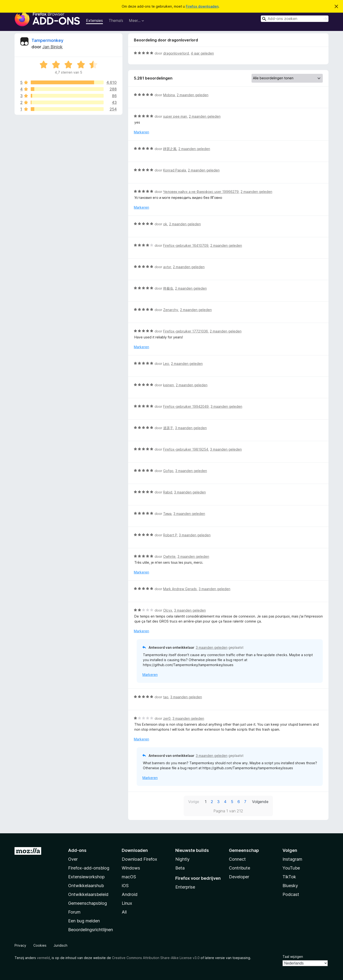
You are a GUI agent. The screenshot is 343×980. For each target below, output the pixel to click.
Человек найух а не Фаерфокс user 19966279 (201, 192)
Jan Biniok (52, 47)
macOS (129, 877)
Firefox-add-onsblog (89, 868)
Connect (237, 859)
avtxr (167, 267)
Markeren (141, 132)
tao (166, 697)
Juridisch (61, 945)
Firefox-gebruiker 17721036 (186, 331)
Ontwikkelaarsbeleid (88, 894)
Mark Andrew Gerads (180, 589)
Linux (127, 903)
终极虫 (168, 288)
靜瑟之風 (170, 149)
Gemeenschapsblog (88, 903)
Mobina (169, 95)
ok (165, 224)
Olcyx (168, 610)
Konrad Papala (175, 170)
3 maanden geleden (226, 406)
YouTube (291, 868)
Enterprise (185, 887)
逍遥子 (168, 428)
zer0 (167, 718)
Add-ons (77, 850)
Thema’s (116, 20)
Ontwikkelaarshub (86, 886)
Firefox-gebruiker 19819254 (186, 449)
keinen (169, 385)
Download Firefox (139, 859)
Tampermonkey (47, 40)
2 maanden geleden (193, 95)
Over (73, 859)
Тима (167, 514)
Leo (166, 364)
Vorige (194, 802)
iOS (125, 886)
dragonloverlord (176, 53)
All (124, 912)
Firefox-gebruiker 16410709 (186, 245)
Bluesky (290, 886)
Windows (131, 868)
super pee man (175, 116)
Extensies (94, 20)
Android (130, 894)
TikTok (289, 877)
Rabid (168, 492)
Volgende (260, 802)
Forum (74, 912)
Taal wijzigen (293, 957)
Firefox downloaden (202, 6)
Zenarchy (171, 310)
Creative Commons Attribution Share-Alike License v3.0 (156, 958)
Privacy (20, 945)
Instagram (292, 859)
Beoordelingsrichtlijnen (91, 930)
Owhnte (169, 556)
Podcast (291, 894)
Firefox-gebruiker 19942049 (186, 406)
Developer (239, 877)
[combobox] (295, 19)
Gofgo (168, 471)
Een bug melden (84, 921)
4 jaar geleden (202, 53)
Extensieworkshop (86, 877)
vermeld (43, 958)
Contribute (240, 868)
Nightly (182, 859)
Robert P (170, 535)
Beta (180, 868)
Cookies (40, 945)
